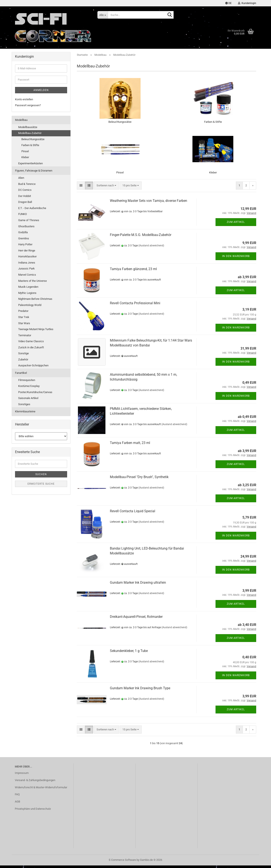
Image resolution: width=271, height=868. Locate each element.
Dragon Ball (25, 202)
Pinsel (25, 151)
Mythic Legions (27, 293)
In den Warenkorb (236, 259)
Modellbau (21, 120)
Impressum (22, 775)
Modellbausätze (28, 127)
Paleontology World (30, 305)
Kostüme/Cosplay (29, 386)
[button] (228, 3)
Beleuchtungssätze (33, 139)
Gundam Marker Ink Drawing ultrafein (138, 585)
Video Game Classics (31, 341)
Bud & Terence (27, 184)
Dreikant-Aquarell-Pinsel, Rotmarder (136, 619)
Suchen (41, 474)
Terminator (25, 335)
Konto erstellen (24, 99)
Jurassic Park (26, 269)
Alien (21, 178)
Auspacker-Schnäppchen (33, 365)
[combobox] (106, 188)
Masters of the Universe (32, 281)
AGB (17, 804)
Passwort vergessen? (28, 105)
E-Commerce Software (122, 862)
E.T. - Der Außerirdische (32, 208)
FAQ (17, 797)
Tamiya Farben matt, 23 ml (130, 445)
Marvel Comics (27, 275)
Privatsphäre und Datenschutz (33, 811)
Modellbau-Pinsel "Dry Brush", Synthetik (139, 479)
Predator (23, 311)
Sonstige (24, 353)
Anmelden (41, 90)
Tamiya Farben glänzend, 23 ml (133, 271)
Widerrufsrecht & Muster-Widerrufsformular (41, 790)
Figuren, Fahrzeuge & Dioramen (34, 171)
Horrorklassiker (27, 256)
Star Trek (24, 317)
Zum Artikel (236, 225)
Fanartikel (21, 373)
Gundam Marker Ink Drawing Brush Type (140, 691)
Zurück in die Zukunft (31, 347)
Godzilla (23, 232)
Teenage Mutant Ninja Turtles (36, 329)
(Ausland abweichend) (151, 248)
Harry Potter (25, 244)
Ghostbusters (26, 226)
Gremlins (24, 238)
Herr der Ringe (27, 250)
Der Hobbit (25, 196)
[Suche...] (103, 15)
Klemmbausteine (25, 411)
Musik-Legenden (28, 287)
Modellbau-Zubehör (30, 133)
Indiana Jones (27, 263)
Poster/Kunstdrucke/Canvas (35, 392)
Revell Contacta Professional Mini (135, 306)
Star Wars (24, 323)
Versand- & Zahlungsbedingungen (35, 783)
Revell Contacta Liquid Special (133, 514)
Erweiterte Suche (41, 484)
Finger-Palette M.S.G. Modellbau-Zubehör (141, 237)
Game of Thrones (29, 220)
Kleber (25, 157)
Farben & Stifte (30, 145)
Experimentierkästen (30, 163)
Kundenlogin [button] (247, 3)
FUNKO (23, 214)
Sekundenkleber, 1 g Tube (129, 653)
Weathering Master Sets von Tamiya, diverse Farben (149, 203)
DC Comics (25, 190)
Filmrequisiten (27, 380)
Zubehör (23, 359)
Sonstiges (24, 404)
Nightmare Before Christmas (35, 299)
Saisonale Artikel (28, 398)
